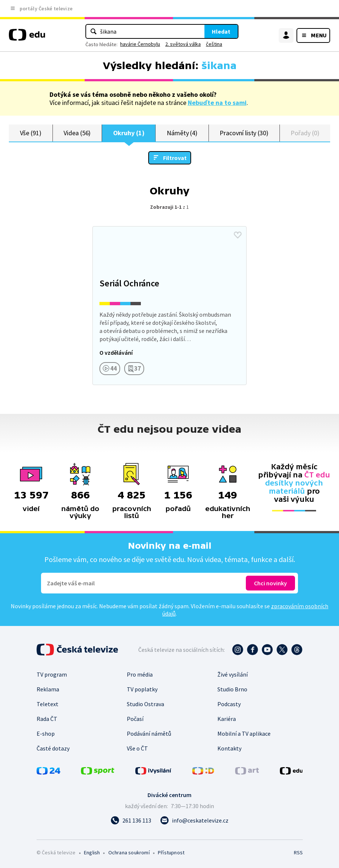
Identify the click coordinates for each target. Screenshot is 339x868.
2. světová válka (183, 44)
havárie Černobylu (140, 44)
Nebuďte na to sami (217, 103)
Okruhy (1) (129, 133)
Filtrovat (175, 158)
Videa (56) (77, 133)
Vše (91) (31, 133)
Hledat (221, 31)
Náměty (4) (182, 133)
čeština (214, 44)
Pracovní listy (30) (244, 133)
